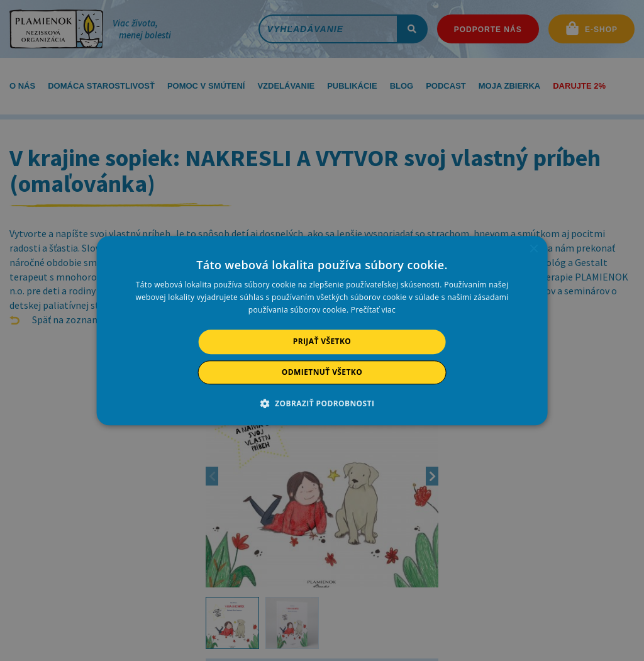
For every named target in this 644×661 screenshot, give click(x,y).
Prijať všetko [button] (322, 342)
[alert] (322, 330)
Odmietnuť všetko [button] (322, 372)
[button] (322, 403)
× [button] (533, 249)
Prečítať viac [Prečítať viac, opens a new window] (373, 310)
